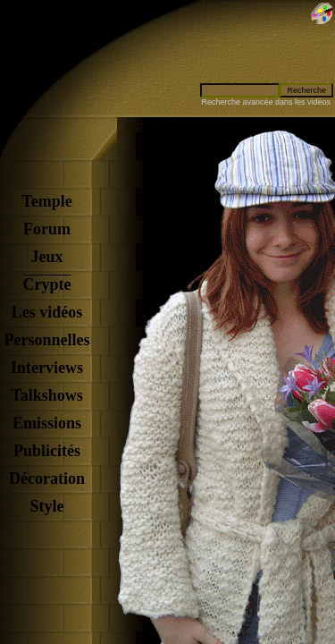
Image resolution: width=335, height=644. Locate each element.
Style (47, 506)
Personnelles (47, 340)
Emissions (47, 423)
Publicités (47, 451)
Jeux (47, 257)
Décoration (47, 479)
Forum (47, 229)
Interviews (47, 368)
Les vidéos (47, 312)
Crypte (47, 284)
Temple (46, 201)
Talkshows (46, 395)
